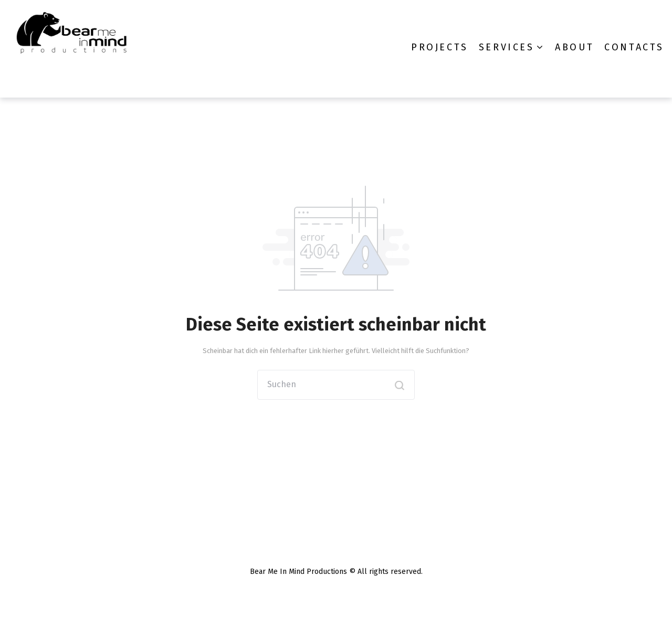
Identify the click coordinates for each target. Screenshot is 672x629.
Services (507, 47)
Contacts (634, 47)
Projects (440, 47)
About (574, 47)
